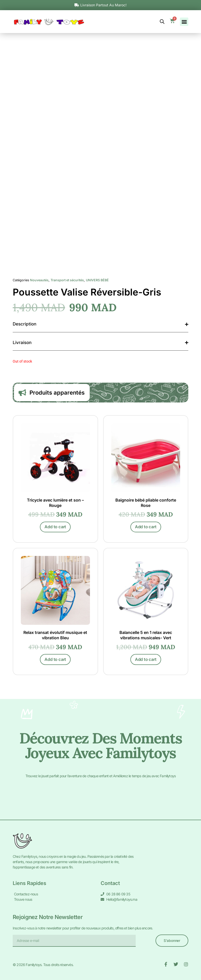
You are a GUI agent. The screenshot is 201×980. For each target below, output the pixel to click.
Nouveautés (39, 280)
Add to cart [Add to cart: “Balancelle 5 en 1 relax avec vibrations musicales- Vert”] (146, 662)
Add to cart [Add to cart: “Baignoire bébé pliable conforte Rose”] (146, 528)
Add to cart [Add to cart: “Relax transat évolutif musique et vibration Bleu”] (55, 662)
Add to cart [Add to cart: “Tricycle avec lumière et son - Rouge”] (55, 528)
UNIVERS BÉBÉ (97, 280)
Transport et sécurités (67, 280)
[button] (184, 22)
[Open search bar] (162, 22)
